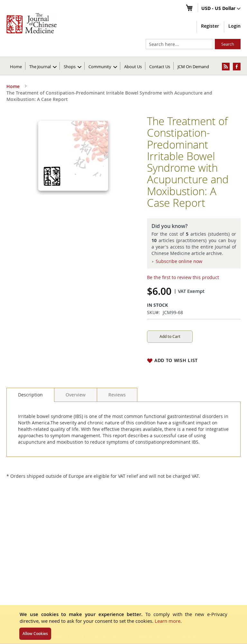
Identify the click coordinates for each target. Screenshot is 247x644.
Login (234, 26)
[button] (221, 9)
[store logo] (32, 23)
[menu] (123, 66)
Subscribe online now (179, 261)
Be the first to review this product (183, 277)
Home (16, 67)
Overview (76, 395)
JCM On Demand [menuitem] (193, 67)
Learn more (168, 621)
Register (210, 26)
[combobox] (179, 44)
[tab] (30, 395)
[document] (123, 624)
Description (30, 395)
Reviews (117, 395)
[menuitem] (43, 66)
